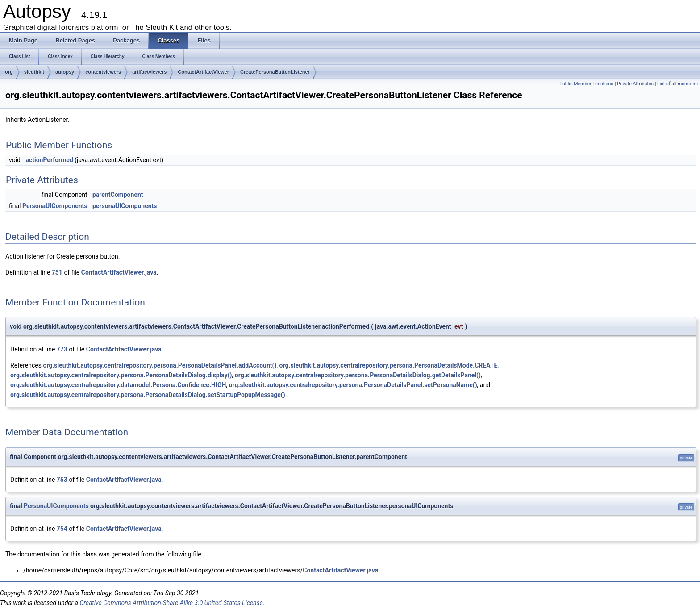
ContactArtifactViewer (203, 72)
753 (62, 480)
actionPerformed (49, 160)
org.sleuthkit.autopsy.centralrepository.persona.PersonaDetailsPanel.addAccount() (160, 365)
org (9, 72)
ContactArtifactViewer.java (119, 272)
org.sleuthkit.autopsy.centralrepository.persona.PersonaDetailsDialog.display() (121, 375)
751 (57, 272)
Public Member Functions (586, 84)
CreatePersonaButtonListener (275, 72)
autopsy (65, 72)
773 (62, 349)
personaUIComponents (125, 206)
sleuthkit (34, 72)
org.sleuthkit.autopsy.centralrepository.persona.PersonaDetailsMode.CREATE (389, 365)
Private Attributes (635, 84)
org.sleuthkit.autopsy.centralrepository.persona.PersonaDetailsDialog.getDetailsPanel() (358, 375)
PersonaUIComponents (55, 206)
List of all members (677, 84)
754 (62, 529)
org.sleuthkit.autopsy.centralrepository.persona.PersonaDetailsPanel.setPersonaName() (353, 385)
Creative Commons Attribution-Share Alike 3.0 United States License (171, 603)
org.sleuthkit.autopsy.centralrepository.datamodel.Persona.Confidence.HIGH (118, 385)
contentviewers (103, 72)
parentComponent (118, 195)
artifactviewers (149, 72)
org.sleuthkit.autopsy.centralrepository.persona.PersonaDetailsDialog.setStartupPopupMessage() (148, 395)
